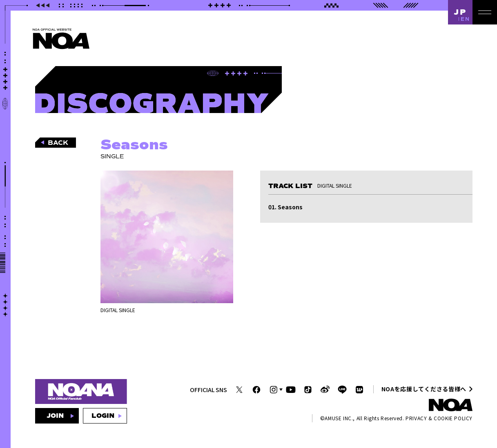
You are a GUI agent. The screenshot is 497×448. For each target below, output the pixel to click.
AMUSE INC (338, 418)
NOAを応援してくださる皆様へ (424, 389)
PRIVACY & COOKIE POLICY (439, 418)
